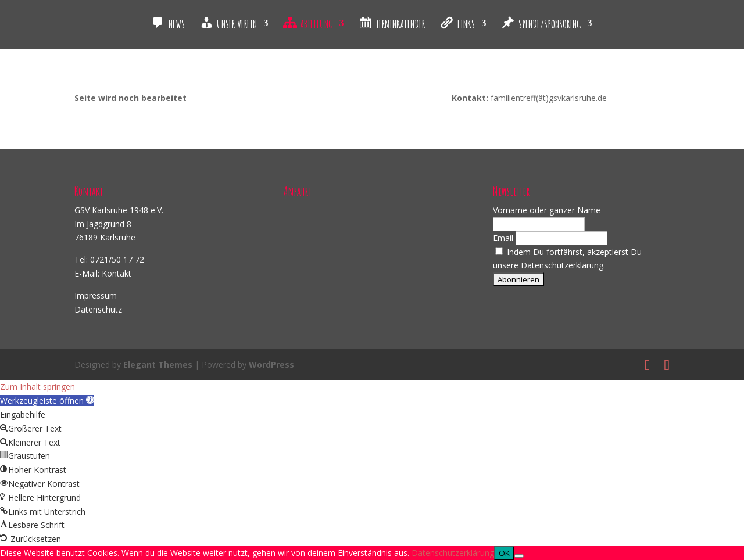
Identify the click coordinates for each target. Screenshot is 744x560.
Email (503, 238)
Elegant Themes (158, 365)
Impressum (96, 295)
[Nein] (519, 556)
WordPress (271, 365)
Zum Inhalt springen (37, 387)
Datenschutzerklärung (453, 553)
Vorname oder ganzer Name (547, 210)
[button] (47, 401)
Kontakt (117, 273)
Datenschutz (98, 309)
